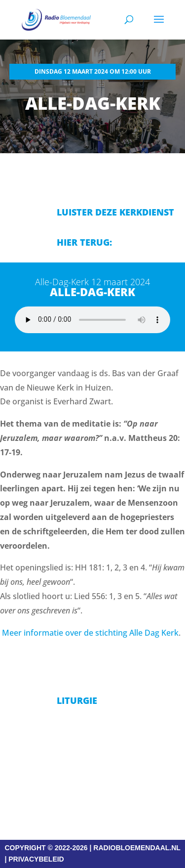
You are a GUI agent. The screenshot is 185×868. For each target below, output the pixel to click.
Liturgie (77, 700)
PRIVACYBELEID (36, 859)
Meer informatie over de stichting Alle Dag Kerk (90, 633)
